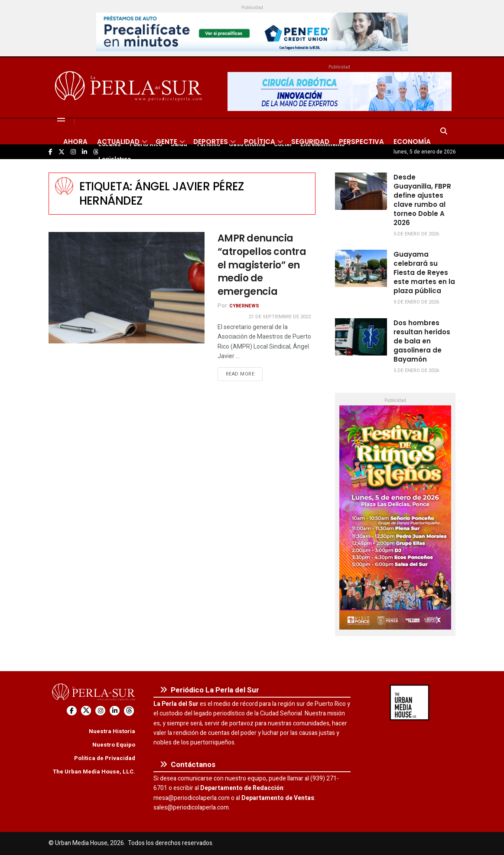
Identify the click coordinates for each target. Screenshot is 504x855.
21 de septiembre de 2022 (280, 317)
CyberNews (244, 306)
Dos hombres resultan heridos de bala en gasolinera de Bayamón (422, 341)
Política (260, 142)
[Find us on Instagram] (100, 711)
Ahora (75, 142)
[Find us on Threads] (129, 711)
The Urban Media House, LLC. (94, 772)
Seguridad (310, 142)
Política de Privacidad (105, 758)
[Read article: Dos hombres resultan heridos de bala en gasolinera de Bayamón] (361, 337)
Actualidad (118, 142)
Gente (166, 142)
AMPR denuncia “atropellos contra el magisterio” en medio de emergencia (262, 265)
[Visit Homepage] (130, 88)
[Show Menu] (61, 118)
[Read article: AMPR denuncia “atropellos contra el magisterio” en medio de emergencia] (127, 288)
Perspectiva (361, 142)
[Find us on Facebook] (72, 711)
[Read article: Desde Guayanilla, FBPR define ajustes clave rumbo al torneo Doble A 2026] (361, 191)
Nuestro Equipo (114, 745)
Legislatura (115, 159)
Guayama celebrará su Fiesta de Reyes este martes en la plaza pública (424, 272)
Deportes (211, 142)
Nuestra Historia (112, 731)
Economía (412, 142)
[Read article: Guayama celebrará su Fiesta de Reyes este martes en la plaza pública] (361, 268)
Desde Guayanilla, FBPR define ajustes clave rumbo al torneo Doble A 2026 (422, 200)
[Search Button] (444, 131)
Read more (244, 374)
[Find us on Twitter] (86, 711)
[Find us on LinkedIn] (115, 711)
